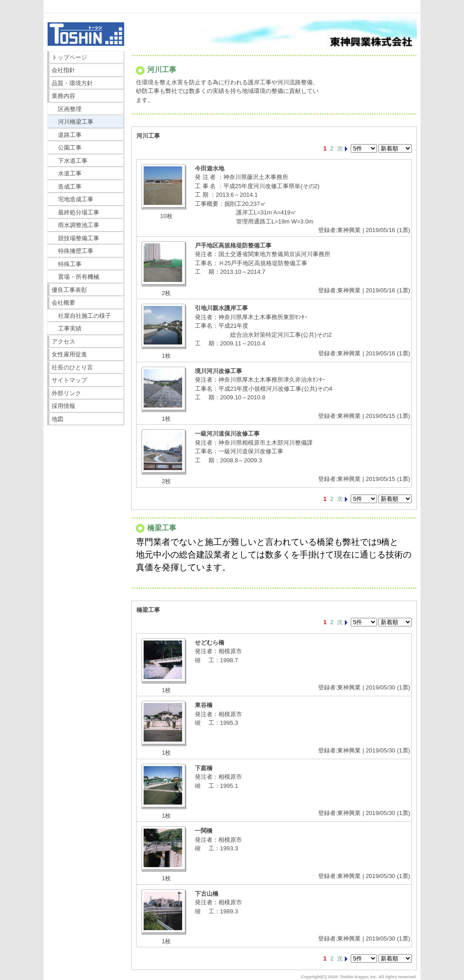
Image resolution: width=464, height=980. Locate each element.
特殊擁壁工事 (73, 251)
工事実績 (67, 328)
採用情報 (63, 406)
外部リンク (66, 393)
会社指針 (63, 70)
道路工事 (67, 135)
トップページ (69, 57)
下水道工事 (70, 161)
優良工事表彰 (69, 290)
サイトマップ (69, 380)
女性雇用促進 (69, 354)
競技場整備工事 (76, 238)
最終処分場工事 (76, 212)
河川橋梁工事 (73, 122)
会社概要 (63, 303)
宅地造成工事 (73, 199)
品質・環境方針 (72, 83)
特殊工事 (67, 264)
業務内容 (63, 96)
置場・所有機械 (76, 277)
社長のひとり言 (72, 367)
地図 (58, 419)
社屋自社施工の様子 (82, 316)
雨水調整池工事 (76, 225)
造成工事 (67, 187)
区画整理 (67, 109)
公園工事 (67, 148)
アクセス (63, 342)
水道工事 (67, 173)
